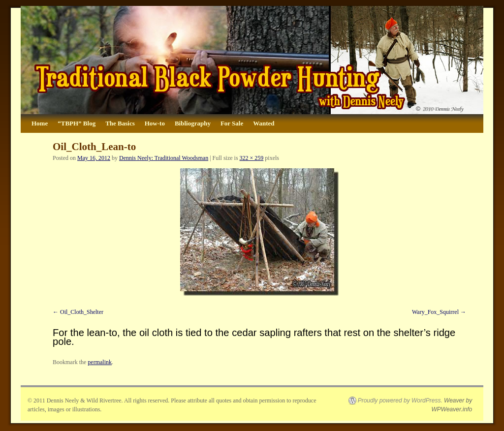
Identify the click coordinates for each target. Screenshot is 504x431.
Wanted (264, 123)
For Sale (232, 123)
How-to (155, 123)
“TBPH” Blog (77, 123)
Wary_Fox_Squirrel (435, 312)
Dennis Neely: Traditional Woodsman (164, 158)
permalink (100, 362)
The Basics (120, 123)
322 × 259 (252, 158)
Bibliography (193, 123)
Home (40, 123)
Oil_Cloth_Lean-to (94, 147)
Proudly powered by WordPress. (400, 400)
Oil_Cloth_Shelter (82, 312)
